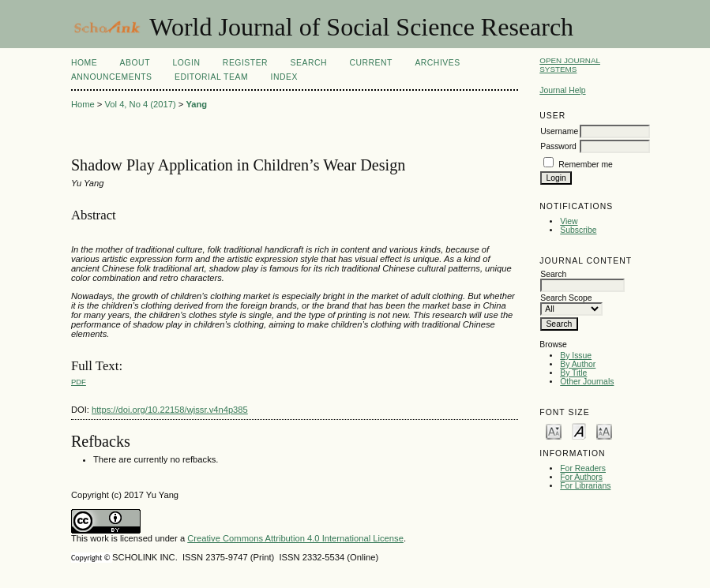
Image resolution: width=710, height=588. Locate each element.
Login (186, 63)
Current (370, 63)
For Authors (581, 477)
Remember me (586, 165)
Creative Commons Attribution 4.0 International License (295, 538)
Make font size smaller (554, 431)
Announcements (112, 77)
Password (558, 146)
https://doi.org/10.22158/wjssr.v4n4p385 (170, 410)
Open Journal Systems (570, 65)
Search (309, 63)
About (135, 63)
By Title (573, 373)
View (569, 221)
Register (245, 63)
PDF (79, 382)
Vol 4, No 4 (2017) (140, 104)
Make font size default (579, 431)
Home (84, 63)
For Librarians (585, 486)
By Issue (576, 356)
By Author (578, 364)
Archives (437, 63)
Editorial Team (211, 77)
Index (284, 77)
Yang (196, 104)
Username (559, 131)
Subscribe (578, 230)
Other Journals (587, 382)
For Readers (583, 468)
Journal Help (562, 90)
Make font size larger (604, 431)
